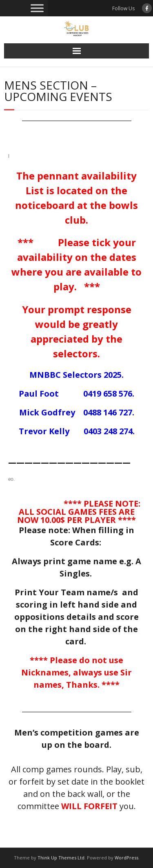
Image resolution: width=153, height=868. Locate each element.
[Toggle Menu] (37, 8)
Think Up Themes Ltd (61, 858)
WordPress (126, 858)
